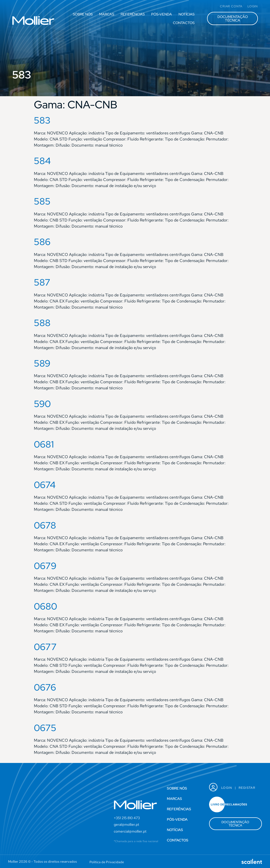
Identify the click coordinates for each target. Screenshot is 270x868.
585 (42, 201)
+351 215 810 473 (127, 818)
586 (42, 242)
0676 (45, 687)
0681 (44, 444)
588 (42, 323)
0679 (45, 566)
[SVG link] (33, 21)
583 (42, 120)
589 (42, 363)
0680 (46, 606)
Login (227, 788)
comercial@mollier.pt (130, 831)
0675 (45, 728)
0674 (45, 485)
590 (42, 404)
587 (42, 282)
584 (42, 161)
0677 (45, 647)
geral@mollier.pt (126, 824)
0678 (45, 525)
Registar (247, 788)
